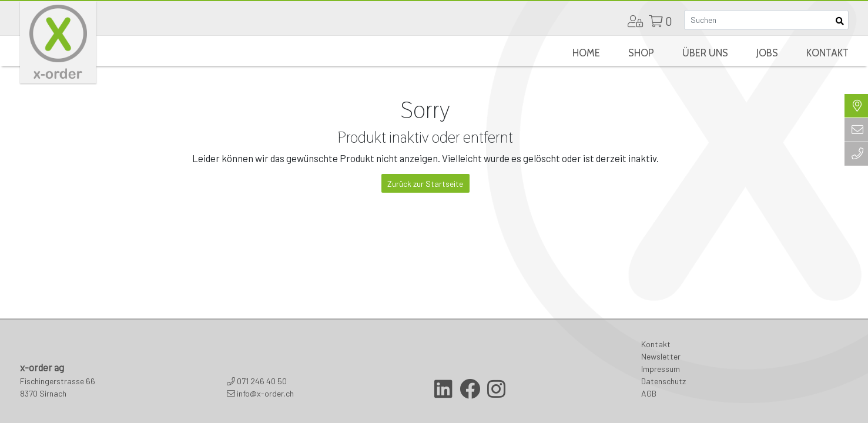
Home (586, 53)
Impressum (661, 369)
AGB (649, 393)
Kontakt (827, 53)
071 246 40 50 (262, 381)
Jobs (767, 53)
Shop (641, 53)
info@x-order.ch (265, 393)
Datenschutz (663, 381)
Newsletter (661, 356)
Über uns (705, 53)
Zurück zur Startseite (425, 184)
